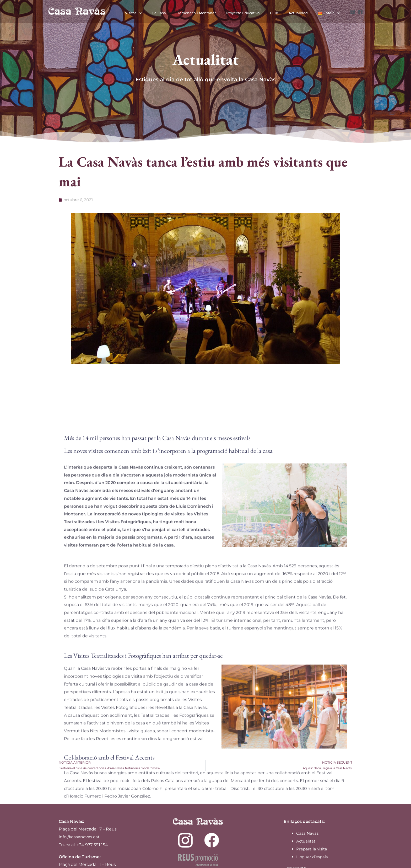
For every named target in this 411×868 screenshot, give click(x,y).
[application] (156, 12)
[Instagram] (353, 12)
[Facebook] (360, 12)
